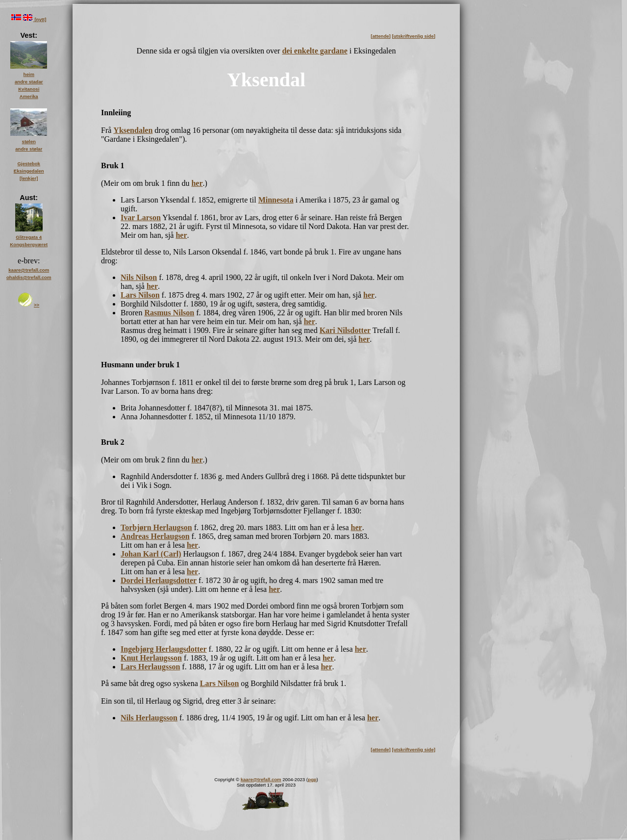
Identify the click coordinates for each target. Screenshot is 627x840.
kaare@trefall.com (261, 779)
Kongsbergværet (29, 244)
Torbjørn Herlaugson (156, 527)
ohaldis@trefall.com (29, 277)
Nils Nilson (139, 277)
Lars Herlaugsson (150, 667)
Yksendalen (133, 130)
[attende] (381, 36)
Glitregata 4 (29, 237)
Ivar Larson (141, 217)
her (197, 183)
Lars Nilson (140, 295)
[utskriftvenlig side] (414, 36)
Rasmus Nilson (169, 313)
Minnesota (276, 200)
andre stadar (29, 82)
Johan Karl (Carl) (151, 554)
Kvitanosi (29, 89)
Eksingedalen (29, 171)
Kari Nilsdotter (345, 330)
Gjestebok (29, 164)
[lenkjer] (29, 178)
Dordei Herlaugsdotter (159, 580)
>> (37, 305)
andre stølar (29, 149)
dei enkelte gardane (314, 51)
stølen (29, 141)
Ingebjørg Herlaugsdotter (164, 649)
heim (29, 74)
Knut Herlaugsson (151, 658)
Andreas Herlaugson (155, 536)
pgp (312, 779)
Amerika (29, 96)
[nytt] (40, 19)
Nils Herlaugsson (149, 718)
